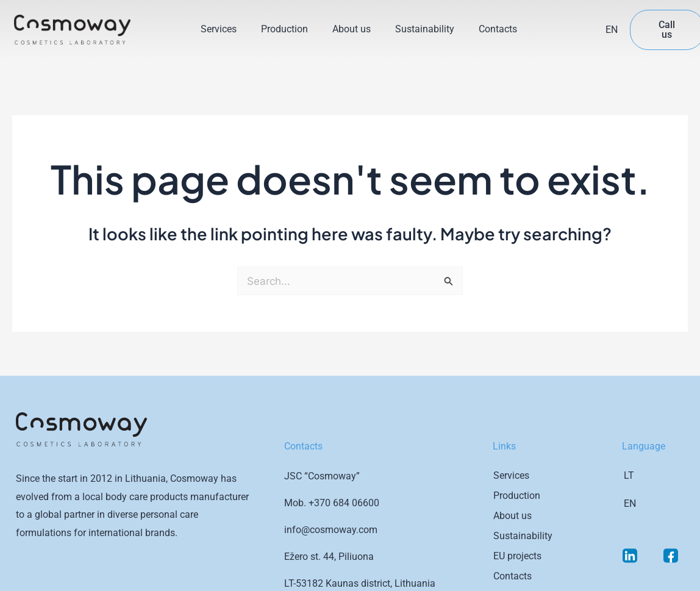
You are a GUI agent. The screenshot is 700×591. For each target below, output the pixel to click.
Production (284, 29)
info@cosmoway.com (331, 530)
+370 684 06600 (344, 503)
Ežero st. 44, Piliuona (329, 557)
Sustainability (425, 29)
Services (219, 29)
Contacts (498, 29)
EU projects (517, 556)
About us (352, 29)
